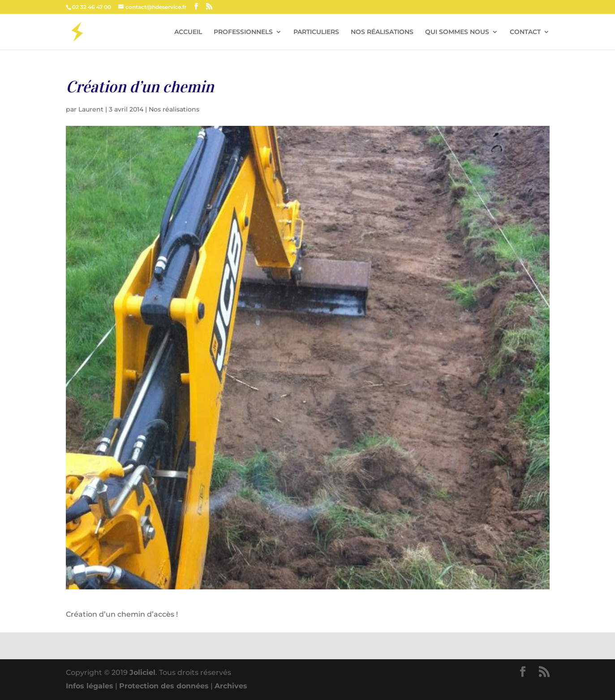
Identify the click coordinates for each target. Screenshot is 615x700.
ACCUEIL (188, 32)
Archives (231, 686)
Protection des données (164, 686)
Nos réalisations (174, 109)
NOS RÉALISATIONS (382, 32)
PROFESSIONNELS (243, 32)
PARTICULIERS (316, 32)
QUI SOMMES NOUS (457, 32)
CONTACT (525, 32)
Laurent (91, 109)
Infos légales (90, 686)
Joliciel (142, 672)
